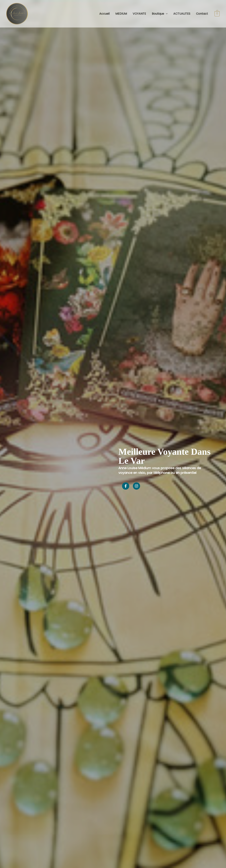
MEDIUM (121, 14)
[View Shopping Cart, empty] (217, 14)
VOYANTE (139, 14)
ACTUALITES (182, 14)
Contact (202, 14)
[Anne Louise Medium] (17, 13)
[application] (166, 14)
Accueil (104, 14)
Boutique (160, 14)
